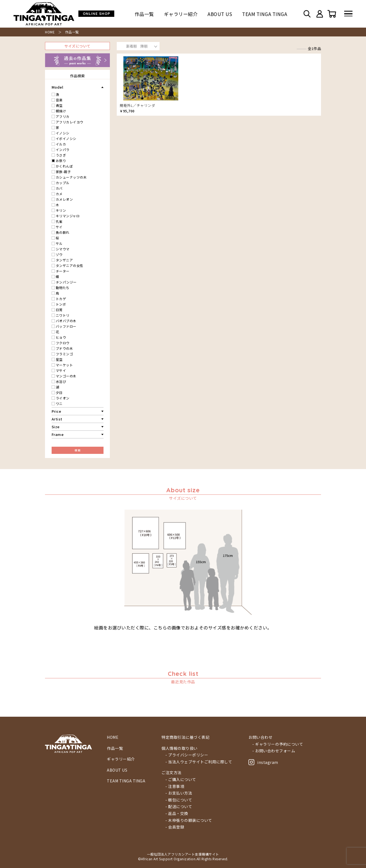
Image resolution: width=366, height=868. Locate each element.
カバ (59, 188)
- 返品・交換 (177, 813)
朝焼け (61, 111)
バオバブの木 (66, 321)
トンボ (61, 304)
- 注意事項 (175, 786)
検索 (77, 450)
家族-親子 (63, 172)
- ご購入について (181, 780)
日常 (59, 310)
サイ (59, 227)
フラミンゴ (64, 354)
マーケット (64, 365)
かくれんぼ (64, 166)
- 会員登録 (175, 827)
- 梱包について (179, 800)
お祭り (61, 161)
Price (56, 411)
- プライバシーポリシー (187, 755)
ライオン (63, 398)
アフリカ (63, 116)
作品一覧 (144, 14)
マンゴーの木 (66, 376)
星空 (59, 359)
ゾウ (59, 254)
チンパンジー (66, 282)
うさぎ (61, 155)
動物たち (63, 288)
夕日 (59, 392)
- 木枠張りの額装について (189, 820)
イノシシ (63, 133)
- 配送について (179, 807)
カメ (59, 194)
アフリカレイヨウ (70, 122)
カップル (63, 183)
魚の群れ (63, 232)
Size (56, 427)
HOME (50, 32)
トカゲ (61, 299)
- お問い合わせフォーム (274, 751)
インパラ (63, 149)
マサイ (61, 370)
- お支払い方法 (179, 793)
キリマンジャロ (68, 216)
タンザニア (64, 260)
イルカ (61, 144)
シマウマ (63, 249)
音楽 (59, 100)
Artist (57, 419)
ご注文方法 (172, 773)
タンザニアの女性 (70, 265)
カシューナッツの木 (71, 177)
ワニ (59, 403)
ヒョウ (61, 337)
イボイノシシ (66, 138)
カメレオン (64, 199)
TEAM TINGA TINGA (265, 14)
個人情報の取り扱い (180, 748)
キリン (61, 210)
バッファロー (66, 326)
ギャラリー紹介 (181, 14)
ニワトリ (63, 315)
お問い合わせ (260, 737)
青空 (59, 105)
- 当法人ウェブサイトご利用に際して (199, 762)
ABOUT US (220, 14)
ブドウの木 (64, 348)
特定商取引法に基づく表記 (185, 737)
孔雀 (59, 221)
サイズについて (77, 46)
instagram (263, 762)
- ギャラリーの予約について (278, 744)
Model (58, 87)
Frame (58, 434)
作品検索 (78, 76)
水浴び (61, 381)
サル (59, 243)
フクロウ (63, 343)
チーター (63, 271)
